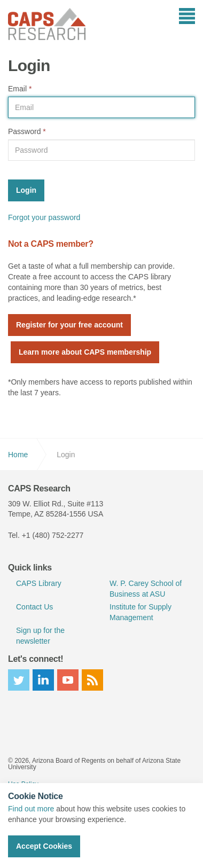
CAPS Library (39, 583)
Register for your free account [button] (69, 325)
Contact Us (34, 607)
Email (20, 89)
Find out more (31, 809)
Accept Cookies (44, 846)
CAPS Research (47, 24)
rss (92, 680)
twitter (19, 680)
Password (27, 131)
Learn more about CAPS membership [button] (85, 352)
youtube (68, 680)
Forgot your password (44, 217)
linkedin (43, 680)
